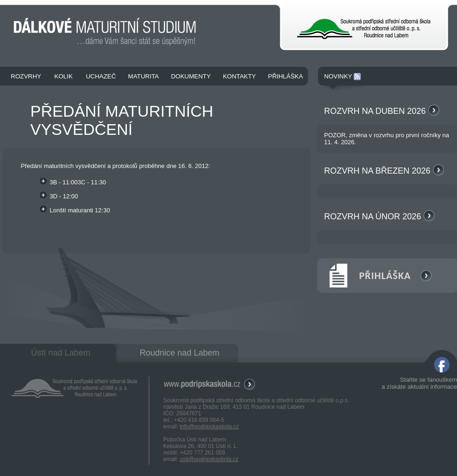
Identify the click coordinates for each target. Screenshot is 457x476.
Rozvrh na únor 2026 (379, 217)
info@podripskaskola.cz (209, 427)
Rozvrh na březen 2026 (384, 171)
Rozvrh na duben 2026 (382, 111)
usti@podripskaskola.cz (209, 459)
